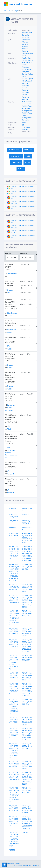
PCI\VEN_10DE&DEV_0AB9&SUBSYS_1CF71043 (27, 721)
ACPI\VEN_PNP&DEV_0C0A (14, 535)
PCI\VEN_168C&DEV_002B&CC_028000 (13, 808)
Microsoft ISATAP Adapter (26, 88)
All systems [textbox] (27, 258)
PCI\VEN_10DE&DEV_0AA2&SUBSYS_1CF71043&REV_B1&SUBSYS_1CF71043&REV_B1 (14, 662)
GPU (28, 156)
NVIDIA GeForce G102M (28, 55)
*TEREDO (12, 850)
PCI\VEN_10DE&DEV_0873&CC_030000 (14, 587)
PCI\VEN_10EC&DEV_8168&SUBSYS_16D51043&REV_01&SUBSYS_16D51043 (27, 778)
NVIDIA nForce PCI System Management (27, 108)
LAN (27, 163)
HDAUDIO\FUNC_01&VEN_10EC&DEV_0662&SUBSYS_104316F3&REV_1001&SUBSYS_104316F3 (27, 554)
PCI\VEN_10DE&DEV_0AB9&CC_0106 (27, 702)
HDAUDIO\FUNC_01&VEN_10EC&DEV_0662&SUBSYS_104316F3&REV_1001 (14, 553)
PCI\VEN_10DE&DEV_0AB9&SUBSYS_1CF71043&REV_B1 (14, 733)
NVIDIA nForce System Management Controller (27, 116)
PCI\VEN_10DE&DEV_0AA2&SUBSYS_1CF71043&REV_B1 (14, 644)
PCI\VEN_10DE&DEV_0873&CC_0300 (27, 567)
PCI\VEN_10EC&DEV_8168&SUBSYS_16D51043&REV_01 (14, 777)
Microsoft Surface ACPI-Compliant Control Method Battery (28, 72)
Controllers (16, 163)
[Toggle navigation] (4, 865)
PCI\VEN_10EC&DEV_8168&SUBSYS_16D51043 (27, 765)
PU (8, 276)
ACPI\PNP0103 (13, 522)
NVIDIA (9, 349)
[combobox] (12, 258)
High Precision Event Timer (27, 103)
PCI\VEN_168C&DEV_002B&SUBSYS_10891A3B (27, 809)
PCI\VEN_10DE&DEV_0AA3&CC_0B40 (27, 658)
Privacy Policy (27, 865)
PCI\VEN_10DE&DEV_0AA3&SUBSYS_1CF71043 (27, 677)
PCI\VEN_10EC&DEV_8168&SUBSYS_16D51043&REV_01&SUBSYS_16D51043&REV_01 (14, 795)
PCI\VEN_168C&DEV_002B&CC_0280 (27, 790)
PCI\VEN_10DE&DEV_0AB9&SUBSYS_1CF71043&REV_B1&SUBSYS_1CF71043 (27, 734)
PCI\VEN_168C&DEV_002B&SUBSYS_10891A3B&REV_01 (13, 821)
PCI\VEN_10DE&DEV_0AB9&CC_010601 (13, 720)
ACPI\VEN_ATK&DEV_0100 (14, 516)
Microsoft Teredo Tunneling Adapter (26, 96)
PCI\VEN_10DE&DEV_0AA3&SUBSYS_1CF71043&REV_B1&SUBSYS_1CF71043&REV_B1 (14, 706)
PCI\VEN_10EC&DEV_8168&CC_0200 (27, 746)
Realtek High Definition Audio (28, 59)
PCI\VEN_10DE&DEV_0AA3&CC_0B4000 (13, 675)
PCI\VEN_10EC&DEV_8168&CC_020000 (14, 764)
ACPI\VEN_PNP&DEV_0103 (27, 522)
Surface (10, 316)
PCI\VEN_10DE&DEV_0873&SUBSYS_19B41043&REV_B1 (14, 600)
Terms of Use (18, 865)
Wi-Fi (21, 169)
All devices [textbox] (11, 258)
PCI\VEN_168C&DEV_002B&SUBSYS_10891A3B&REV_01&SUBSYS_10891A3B (27, 823)
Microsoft (10, 474)
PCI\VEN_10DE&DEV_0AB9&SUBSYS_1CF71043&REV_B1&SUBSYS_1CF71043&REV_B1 (14, 751)
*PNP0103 (26, 515)
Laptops (15, 11)
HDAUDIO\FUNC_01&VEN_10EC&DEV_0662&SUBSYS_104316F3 (27, 538)
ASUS (10, 11)
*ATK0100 (12, 508)
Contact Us (35, 865)
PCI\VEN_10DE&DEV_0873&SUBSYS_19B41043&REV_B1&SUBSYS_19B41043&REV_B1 (14, 618)
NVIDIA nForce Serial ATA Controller (27, 35)
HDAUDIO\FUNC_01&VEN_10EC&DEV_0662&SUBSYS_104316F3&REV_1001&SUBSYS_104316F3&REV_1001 (14, 573)
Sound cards (16, 156)
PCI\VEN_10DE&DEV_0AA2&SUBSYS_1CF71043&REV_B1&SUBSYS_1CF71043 (27, 646)
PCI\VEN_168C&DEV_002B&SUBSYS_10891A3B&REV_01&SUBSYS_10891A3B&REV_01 (14, 839)
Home (6, 11)
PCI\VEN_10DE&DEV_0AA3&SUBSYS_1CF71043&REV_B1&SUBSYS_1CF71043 (27, 690)
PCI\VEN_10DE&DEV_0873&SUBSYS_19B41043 (27, 588)
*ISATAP (25, 832)
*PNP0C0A (12, 527)
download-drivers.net (21, 4)
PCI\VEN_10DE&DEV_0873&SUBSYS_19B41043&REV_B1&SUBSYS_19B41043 (27, 601)
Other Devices (15, 150)
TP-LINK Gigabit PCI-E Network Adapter (27, 81)
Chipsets (28, 150)
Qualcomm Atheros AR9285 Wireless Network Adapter (26, 45)
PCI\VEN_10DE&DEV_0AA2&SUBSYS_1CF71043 (27, 632)
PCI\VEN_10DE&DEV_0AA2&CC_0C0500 (13, 631)
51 (23, 125)
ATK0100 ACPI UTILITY (27, 64)
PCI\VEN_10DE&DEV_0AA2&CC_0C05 (27, 613)
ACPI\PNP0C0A (27, 528)
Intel (9, 293)
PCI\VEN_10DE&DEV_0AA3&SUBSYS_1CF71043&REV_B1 (14, 689)
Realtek (10, 332)
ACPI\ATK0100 (27, 509)
